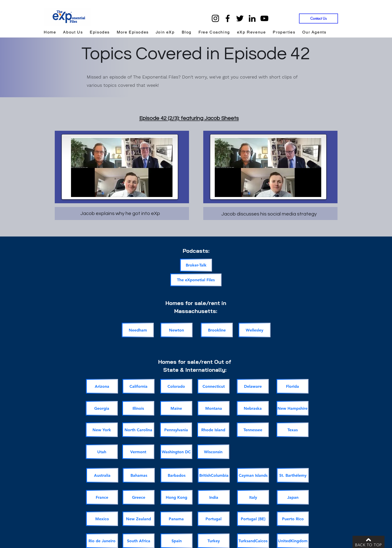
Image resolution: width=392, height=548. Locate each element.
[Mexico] (102, 519)
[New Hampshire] (292, 408)
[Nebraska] (253, 408)
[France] (102, 497)
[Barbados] (176, 475)
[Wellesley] (254, 330)
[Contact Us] (318, 18)
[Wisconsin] (213, 452)
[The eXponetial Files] (196, 280)
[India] (214, 497)
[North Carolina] (138, 430)
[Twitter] (240, 18)
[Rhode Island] (213, 430)
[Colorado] (176, 386)
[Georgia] (102, 408)
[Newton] (176, 330)
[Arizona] (102, 386)
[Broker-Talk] (196, 265)
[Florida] (292, 386)
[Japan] (293, 497)
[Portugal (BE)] (253, 519)
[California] (138, 386)
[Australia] (102, 475)
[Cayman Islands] (253, 475)
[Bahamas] (139, 475)
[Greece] (138, 497)
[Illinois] (138, 408)
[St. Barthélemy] (293, 475)
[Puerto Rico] (293, 519)
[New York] (102, 430)
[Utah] (102, 452)
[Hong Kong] (176, 497)
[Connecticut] (213, 386)
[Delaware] (253, 386)
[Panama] (176, 519)
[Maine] (176, 408)
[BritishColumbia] (214, 475)
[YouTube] (264, 18)
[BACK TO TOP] (368, 542)
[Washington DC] (176, 452)
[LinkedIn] (252, 18)
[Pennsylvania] (176, 430)
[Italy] (253, 497)
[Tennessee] (253, 430)
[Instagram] (215, 18)
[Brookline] (217, 330)
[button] (251, 32)
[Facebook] (228, 18)
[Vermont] (138, 452)
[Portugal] (213, 519)
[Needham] (138, 330)
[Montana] (213, 408)
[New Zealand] (138, 519)
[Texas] (292, 430)
